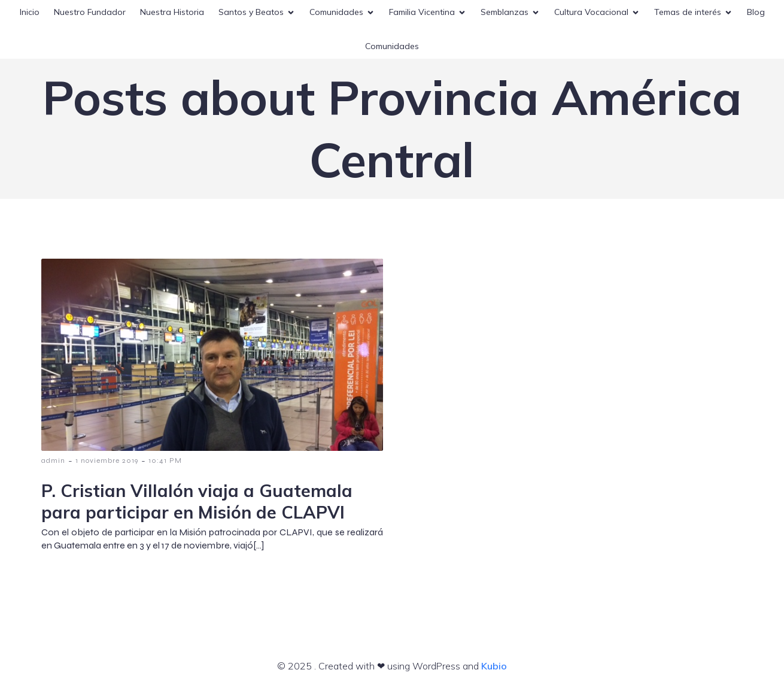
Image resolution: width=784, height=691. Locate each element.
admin (53, 460)
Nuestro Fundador (90, 12)
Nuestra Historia (172, 12)
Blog (756, 12)
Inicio (30, 12)
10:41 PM (165, 460)
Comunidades (392, 46)
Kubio (494, 666)
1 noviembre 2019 (107, 460)
